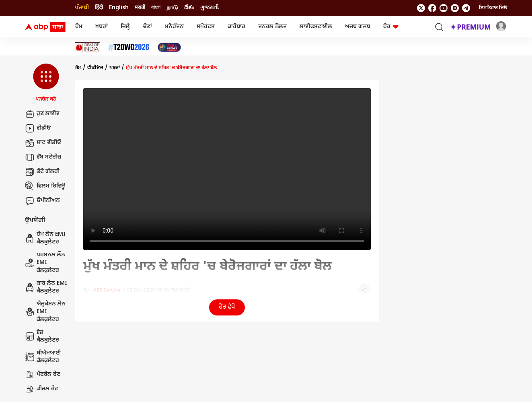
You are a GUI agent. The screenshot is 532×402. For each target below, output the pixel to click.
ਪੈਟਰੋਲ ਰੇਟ (43, 375)
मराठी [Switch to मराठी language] (140, 8)
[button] (46, 83)
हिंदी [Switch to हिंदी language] (99, 8)
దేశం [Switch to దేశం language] (189, 8)
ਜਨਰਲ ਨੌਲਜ (272, 27)
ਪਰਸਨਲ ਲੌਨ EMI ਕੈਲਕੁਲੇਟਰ (45, 263)
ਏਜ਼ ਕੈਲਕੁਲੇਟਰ (42, 337)
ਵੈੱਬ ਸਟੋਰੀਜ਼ (43, 157)
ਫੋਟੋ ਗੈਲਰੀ (42, 172)
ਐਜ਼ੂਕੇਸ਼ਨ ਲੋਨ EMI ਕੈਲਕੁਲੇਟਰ (45, 312)
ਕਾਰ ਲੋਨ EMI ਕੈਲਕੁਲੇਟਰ (46, 288)
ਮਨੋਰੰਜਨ (174, 27)
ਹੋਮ (79, 27)
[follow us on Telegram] (466, 8)
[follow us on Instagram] (455, 8)
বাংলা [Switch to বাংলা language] (156, 8)
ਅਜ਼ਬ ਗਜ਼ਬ (358, 27)
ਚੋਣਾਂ (147, 27)
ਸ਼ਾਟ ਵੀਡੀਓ (43, 143)
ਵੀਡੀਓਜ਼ (95, 68)
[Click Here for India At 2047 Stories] (169, 47)
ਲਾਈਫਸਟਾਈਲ (316, 27)
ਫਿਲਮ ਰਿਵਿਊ (45, 186)
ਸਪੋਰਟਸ (206, 27)
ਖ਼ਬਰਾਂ (102, 27)
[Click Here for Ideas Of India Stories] (87, 47)
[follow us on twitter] (421, 8)
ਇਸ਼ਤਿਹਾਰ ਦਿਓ (493, 8)
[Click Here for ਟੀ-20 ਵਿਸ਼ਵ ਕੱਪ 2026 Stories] (129, 47)
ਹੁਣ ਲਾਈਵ (42, 114)
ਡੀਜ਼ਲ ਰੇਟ (42, 389)
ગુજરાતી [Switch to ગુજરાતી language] (210, 8)
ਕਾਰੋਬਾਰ (236, 27)
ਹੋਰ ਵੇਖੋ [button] (227, 307)
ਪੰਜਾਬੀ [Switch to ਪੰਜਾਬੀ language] (82, 8)
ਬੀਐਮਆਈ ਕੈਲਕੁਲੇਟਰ (43, 357)
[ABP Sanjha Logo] (46, 27)
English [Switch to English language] (119, 8)
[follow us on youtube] (444, 8)
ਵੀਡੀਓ (38, 128)
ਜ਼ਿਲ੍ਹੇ (125, 27)
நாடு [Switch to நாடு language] (172, 8)
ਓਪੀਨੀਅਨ (42, 201)
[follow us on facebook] (432, 8)
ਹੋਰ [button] (391, 27)
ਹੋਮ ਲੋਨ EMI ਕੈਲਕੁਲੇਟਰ (45, 238)
